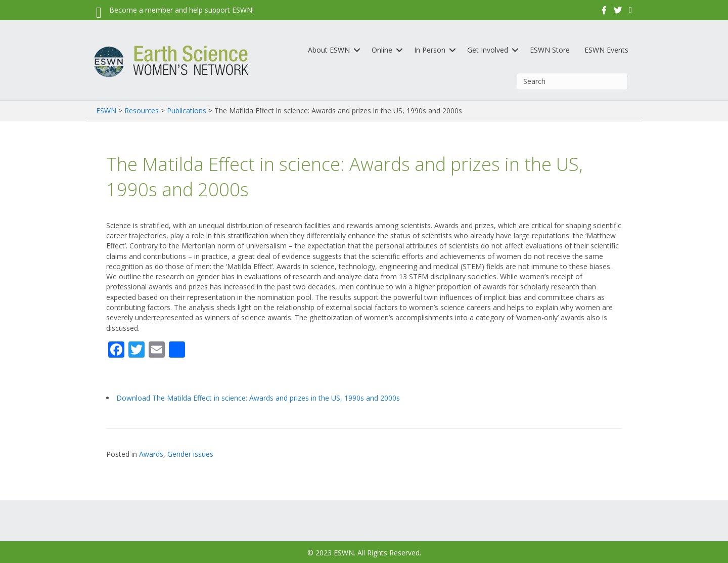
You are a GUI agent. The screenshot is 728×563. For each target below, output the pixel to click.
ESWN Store (550, 50)
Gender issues (190, 454)
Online (382, 50)
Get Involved (488, 50)
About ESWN (329, 50)
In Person (430, 50)
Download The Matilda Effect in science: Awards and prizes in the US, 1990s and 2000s (258, 398)
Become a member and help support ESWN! (181, 10)
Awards (151, 454)
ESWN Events (606, 50)
